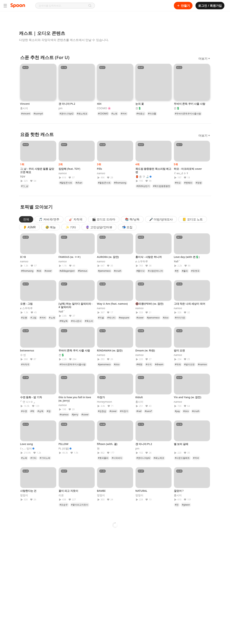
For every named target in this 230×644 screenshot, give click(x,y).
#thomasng (120, 183)
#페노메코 (82, 114)
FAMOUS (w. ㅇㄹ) (70, 257)
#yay (177, 411)
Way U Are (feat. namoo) (112, 304)
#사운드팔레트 (182, 458)
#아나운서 (76, 321)
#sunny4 (38, 114)
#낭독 (40, 411)
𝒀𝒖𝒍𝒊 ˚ (177, 261)
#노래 (115, 114)
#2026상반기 (143, 186)
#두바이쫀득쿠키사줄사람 (188, 114)
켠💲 (138, 108)
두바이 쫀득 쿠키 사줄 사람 (190, 104)
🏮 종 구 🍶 (142, 177)
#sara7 (148, 411)
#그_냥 (25, 186)
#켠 (177, 271)
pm (61, 108)
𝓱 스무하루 (142, 261)
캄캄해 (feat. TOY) (69, 169)
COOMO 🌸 (104, 108)
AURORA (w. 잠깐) (108, 257)
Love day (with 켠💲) (187, 257)
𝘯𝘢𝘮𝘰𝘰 (63, 173)
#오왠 (24, 318)
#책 (32, 411)
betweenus (27, 350)
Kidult (139, 397)
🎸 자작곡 (76, 219)
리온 (61, 495)
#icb (39, 271)
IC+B (23, 257)
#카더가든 (180, 318)
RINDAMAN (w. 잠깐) (110, 350)
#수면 (24, 411)
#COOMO (103, 114)
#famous (83, 271)
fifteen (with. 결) (107, 444)
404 (99, 104)
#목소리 (89, 321)
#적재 (178, 364)
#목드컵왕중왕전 (162, 186)
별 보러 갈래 (181, 444)
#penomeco (104, 271)
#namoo (202, 364)
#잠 (49, 411)
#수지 (149, 364)
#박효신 (141, 114)
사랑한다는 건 (28, 491)
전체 (26, 219)
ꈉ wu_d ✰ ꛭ (181, 173)
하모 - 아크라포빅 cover (188, 169)
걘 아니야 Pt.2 (67, 104)
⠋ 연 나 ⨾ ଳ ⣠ (28, 402)
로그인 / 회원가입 (210, 6)
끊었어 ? (179, 491)
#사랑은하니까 (155, 271)
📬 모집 (127, 227)
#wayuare (124, 318)
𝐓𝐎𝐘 (23, 177)
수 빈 (23, 355)
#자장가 (124, 411)
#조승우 (64, 505)
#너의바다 (117, 458)
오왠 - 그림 (26, 304)
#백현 (140, 364)
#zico (166, 318)
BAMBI (101, 491)
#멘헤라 (188, 183)
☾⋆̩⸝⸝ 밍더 (26, 449)
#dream (159, 364)
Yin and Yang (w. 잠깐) (188, 397)
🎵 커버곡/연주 (49, 219)
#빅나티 (111, 318)
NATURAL (141, 491)
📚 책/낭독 (132, 219)
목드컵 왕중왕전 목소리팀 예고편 (153, 170)
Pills (100, 169)
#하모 (178, 183)
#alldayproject (67, 271)
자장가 (101, 397)
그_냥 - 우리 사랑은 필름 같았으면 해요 (37, 170)
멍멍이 (24, 495)
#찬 (177, 505)
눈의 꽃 (140, 104)
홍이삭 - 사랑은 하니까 (149, 257)
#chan (79, 183)
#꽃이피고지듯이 (80, 505)
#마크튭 (152, 114)
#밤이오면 (189, 364)
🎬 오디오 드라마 (104, 219)
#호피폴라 (103, 458)
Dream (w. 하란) (145, 350)
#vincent (26, 114)
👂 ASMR (29, 227)
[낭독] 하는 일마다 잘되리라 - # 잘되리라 (76, 305)
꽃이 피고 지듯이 (68, 491)
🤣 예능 (51, 227)
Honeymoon (105, 402)
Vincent (25, 104)
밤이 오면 (179, 350)
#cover (48, 271)
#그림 (33, 318)
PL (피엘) (64, 449)
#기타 (33, 458)
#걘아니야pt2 (67, 114)
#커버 (124, 114)
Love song (27, 444)
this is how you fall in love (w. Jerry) (75, 399)
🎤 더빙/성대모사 (161, 219)
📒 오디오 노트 (193, 219)
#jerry (75, 415)
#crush (118, 271)
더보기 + (204, 59)
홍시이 (24, 108)
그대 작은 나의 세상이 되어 (190, 304)
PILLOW (64, 444)
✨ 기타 (71, 227)
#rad (139, 411)
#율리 (185, 271)
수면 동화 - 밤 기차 (31, 397)
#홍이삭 (141, 271)
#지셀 (101, 318)
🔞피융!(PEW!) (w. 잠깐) (150, 304)
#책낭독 (64, 321)
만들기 (183, 6)
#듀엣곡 (195, 271)
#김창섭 (102, 411)
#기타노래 (45, 458)
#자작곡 (25, 364)
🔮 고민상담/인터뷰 (99, 227)
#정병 (199, 183)
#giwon (186, 505)
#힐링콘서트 (66, 183)
